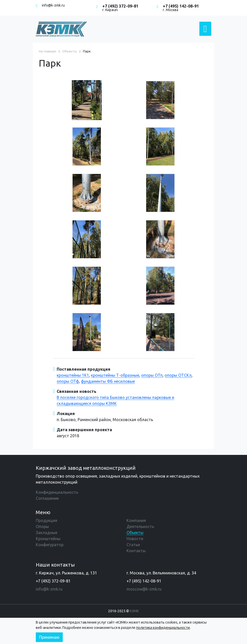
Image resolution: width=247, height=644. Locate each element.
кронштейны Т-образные (115, 375)
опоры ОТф (68, 381)
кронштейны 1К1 (73, 375)
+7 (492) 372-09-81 (120, 6)
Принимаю (49, 637)
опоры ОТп (152, 375)
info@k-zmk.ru (53, 5)
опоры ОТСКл (178, 375)
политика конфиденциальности (163, 628)
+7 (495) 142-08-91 (181, 6)
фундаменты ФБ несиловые (108, 381)
